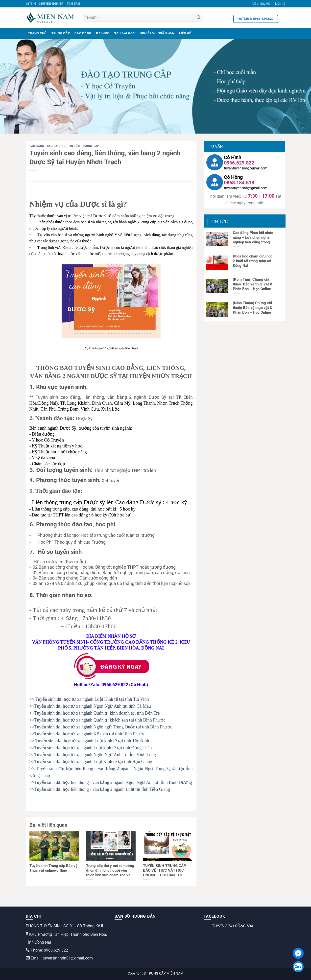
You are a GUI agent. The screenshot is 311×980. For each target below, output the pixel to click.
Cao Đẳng (83, 33)
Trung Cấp (61, 33)
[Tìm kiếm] (143, 18)
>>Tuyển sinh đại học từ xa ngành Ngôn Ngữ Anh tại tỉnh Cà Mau (90, 706)
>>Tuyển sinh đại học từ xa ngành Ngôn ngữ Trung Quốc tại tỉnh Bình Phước (101, 727)
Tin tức (74, 146)
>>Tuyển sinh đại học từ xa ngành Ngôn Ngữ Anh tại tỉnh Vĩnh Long (93, 755)
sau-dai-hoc (57, 146)
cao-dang (37, 146)
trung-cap (91, 146)
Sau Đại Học (124, 33)
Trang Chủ (37, 33)
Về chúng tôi (261, 4)
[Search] (199, 18)
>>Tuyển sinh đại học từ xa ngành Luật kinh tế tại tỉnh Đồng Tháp (91, 748)
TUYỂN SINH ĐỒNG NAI (232, 926)
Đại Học (103, 33)
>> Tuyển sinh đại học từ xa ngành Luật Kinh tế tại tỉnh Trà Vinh (89, 699)
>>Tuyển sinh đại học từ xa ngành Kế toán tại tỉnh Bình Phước (87, 734)
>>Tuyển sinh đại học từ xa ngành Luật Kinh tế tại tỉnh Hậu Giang (91, 762)
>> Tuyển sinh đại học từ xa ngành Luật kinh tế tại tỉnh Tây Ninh (89, 741)
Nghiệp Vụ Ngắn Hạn (157, 33)
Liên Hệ (185, 33)
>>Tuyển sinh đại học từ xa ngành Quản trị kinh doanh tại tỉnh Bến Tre (95, 713)
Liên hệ (280, 4)
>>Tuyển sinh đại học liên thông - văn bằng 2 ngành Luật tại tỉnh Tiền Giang (100, 789)
